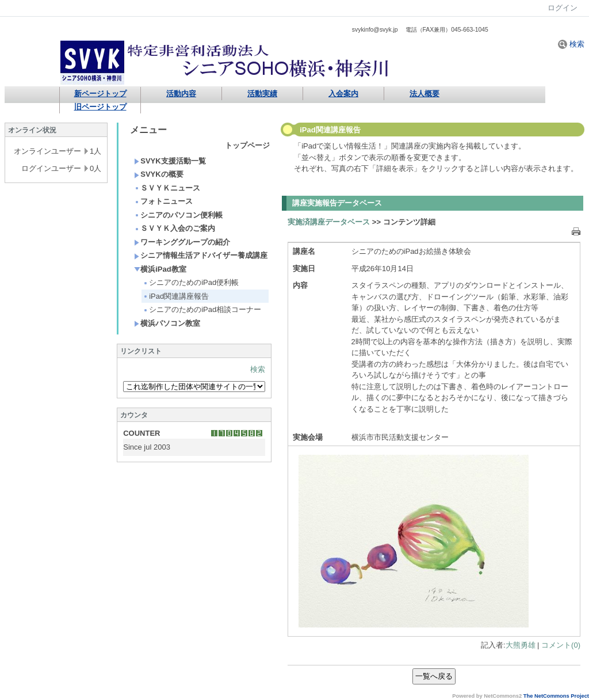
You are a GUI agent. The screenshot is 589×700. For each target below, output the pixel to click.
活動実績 (262, 94)
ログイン (563, 8)
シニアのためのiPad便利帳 (191, 282)
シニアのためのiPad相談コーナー (202, 309)
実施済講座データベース (329, 222)
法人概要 (424, 94)
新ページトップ (100, 94)
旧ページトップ (100, 107)
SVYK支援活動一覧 (170, 161)
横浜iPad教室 (160, 269)
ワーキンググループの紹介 (182, 242)
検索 (571, 44)
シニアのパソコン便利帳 (178, 215)
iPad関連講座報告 (176, 296)
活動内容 (181, 94)
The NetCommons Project (556, 696)
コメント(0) (561, 645)
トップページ (247, 145)
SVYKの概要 (158, 174)
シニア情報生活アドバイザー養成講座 (201, 255)
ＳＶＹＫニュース (167, 188)
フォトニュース (163, 201)
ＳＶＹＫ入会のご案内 (175, 228)
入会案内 (343, 94)
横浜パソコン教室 (167, 323)
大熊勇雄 (521, 645)
